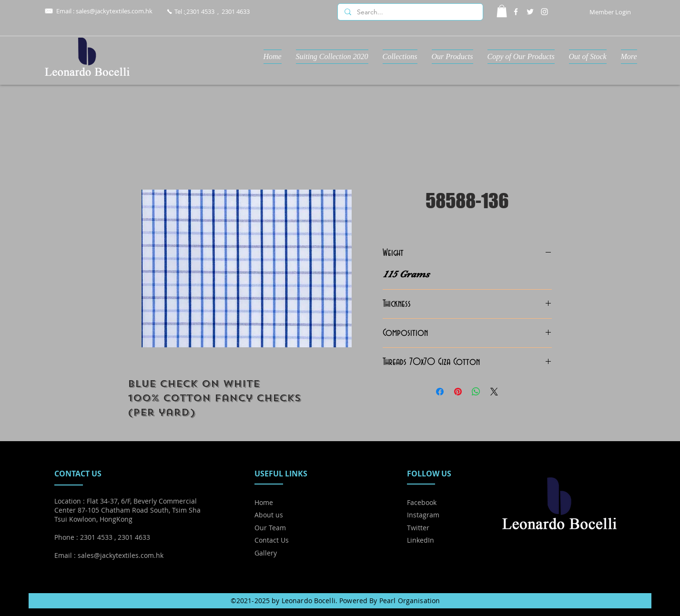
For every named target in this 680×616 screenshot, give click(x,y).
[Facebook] (516, 12)
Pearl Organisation (410, 601)
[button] (502, 11)
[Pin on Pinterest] (458, 392)
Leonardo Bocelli (309, 601)
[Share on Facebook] (440, 392)
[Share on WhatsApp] (476, 392)
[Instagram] (544, 12)
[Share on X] (494, 392)
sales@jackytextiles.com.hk (114, 11)
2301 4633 (236, 11)
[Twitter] (530, 12)
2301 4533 (200, 11)
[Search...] (410, 12)
